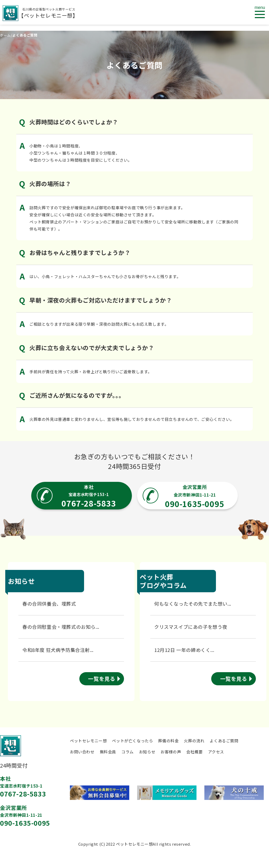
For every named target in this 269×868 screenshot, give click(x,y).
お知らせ (147, 752)
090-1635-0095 (25, 823)
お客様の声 (171, 752)
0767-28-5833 (23, 794)
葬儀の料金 (168, 741)
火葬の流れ (194, 741)
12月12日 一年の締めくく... (184, 650)
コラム (128, 752)
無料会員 (108, 752)
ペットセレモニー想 (88, 741)
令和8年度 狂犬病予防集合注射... (58, 650)
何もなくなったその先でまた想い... (193, 604)
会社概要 (194, 752)
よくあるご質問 (224, 741)
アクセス (216, 752)
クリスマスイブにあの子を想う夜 (191, 627)
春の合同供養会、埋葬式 (49, 604)
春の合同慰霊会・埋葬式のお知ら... (61, 627)
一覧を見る (102, 679)
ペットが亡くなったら (132, 741)
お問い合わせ (82, 752)
